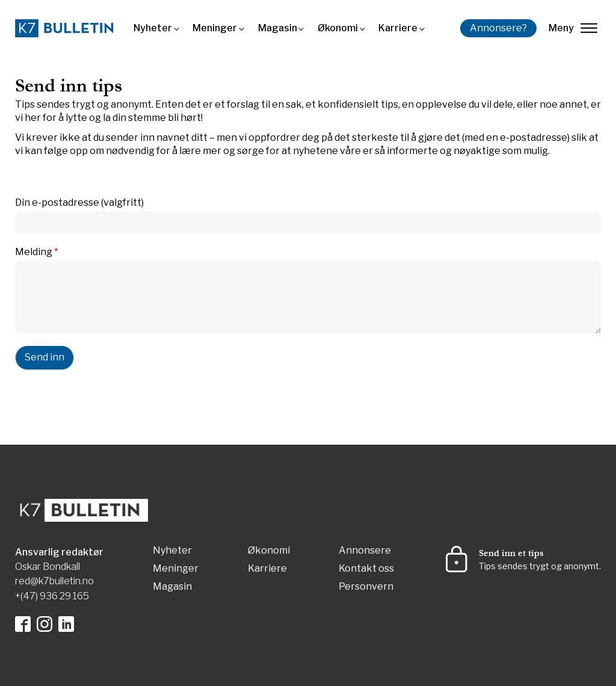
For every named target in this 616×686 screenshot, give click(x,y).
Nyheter (153, 28)
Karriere (398, 28)
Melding (37, 252)
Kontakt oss (366, 569)
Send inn (45, 357)
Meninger (215, 28)
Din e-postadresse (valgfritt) (79, 202)
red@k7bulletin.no (54, 581)
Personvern (366, 587)
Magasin (278, 28)
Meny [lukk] (573, 28)
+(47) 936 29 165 (52, 596)
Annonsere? (498, 28)
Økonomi (338, 28)
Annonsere (365, 551)
